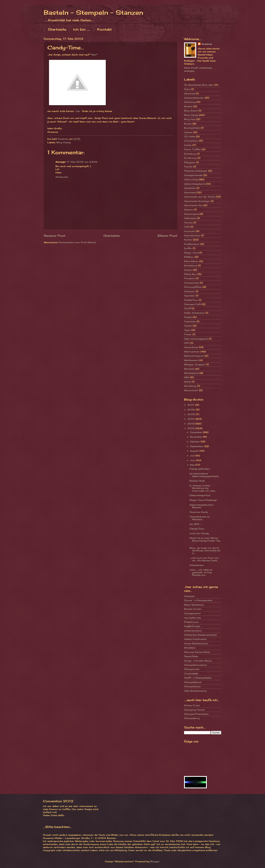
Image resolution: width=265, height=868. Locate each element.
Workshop (190, 386)
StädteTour (191, 300)
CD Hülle (190, 136)
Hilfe (187, 227)
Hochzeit (189, 231)
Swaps (188, 317)
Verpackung (191, 347)
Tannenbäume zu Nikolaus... (200, 518)
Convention (191, 141)
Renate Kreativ (193, 609)
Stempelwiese (192, 686)
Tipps (187, 330)
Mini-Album (191, 261)
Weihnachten (192, 352)
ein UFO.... (195, 524)
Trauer (188, 334)
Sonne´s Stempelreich (198, 600)
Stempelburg (192, 718)
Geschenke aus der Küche (200, 197)
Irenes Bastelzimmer (196, 643)
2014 (191, 419)
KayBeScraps (192, 626)
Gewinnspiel (191, 214)
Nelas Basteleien (194, 605)
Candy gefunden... (200, 469)
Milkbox (189, 257)
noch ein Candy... (200, 533)
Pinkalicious (191, 622)
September (197, 446)
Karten (188, 240)
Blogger (155, 861)
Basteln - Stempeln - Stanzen (93, 13)
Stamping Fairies (194, 710)
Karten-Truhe (192, 705)
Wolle (187, 382)
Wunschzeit (191, 390)
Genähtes (190, 188)
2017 (191, 405)
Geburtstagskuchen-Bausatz (202, 506)
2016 (192, 410)
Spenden (189, 296)
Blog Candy (64, 142)
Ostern (188, 270)
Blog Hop (190, 119)
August (195, 451)
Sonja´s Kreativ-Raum (198, 661)
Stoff (187, 308)
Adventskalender (194, 98)
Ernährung (190, 158)
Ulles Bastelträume (195, 691)
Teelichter (190, 321)
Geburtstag (191, 179)
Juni (193, 460)
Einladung (190, 154)
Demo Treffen (192, 149)
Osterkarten (197, 565)
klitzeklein (190, 648)
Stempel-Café (192, 304)
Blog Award (191, 111)
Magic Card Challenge (203, 500)
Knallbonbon (192, 244)
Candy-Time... (197, 529)
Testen (188, 326)
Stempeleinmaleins (195, 665)
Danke (188, 145)
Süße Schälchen (194, 313)
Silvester (189, 291)
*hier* (94, 55)
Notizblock (191, 265)
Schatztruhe (192, 283)
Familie (188, 167)
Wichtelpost (191, 373)
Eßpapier (190, 162)
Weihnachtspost (194, 356)
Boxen (188, 124)
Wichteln (189, 369)
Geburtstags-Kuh (200, 495)
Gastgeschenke (193, 175)
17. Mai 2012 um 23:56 (82, 162)
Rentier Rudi (197, 481)
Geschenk (190, 192)
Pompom (190, 278)
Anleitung (190, 102)
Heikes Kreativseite (195, 639)
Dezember (196, 432)
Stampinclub (192, 669)
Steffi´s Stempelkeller (198, 678)
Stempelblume (193, 682)
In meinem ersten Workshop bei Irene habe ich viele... (203, 488)
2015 (192, 414)
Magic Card (191, 253)
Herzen (188, 223)
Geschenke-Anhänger (197, 201)
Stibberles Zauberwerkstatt (200, 635)
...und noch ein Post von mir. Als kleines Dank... (204, 559)
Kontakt (104, 29)
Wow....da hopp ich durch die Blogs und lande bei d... (205, 551)
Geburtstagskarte (195, 184)
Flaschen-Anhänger (196, 171)
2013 (191, 424)
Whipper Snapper (195, 364)
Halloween (190, 218)
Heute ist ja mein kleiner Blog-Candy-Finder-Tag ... (205, 541)
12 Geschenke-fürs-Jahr (199, 85)
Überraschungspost (196, 339)
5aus (187, 89)
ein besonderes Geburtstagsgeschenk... (205, 475)
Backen (188, 106)
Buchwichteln (192, 128)
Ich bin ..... (82, 29)
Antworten (62, 177)
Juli (193, 456)
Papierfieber (191, 656)
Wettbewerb (191, 360)
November (196, 437)
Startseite (57, 29)
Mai (193, 465)
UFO (187, 343)
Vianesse (189, 596)
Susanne (207, 44)
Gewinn (189, 210)
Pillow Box (190, 274)
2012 (192, 428)
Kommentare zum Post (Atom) (77, 242)
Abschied (190, 94)
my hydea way (192, 618)
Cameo (188, 132)
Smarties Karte (199, 512)
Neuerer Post (55, 236)
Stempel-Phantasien (196, 714)
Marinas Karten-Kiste (197, 652)
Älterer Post (167, 236)
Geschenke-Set (193, 205)
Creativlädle (191, 674)
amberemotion (193, 631)
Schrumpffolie (193, 287)
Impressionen (192, 235)
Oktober (195, 442)
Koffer (188, 248)
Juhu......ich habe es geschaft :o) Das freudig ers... (201, 572)
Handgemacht (192, 613)
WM (187, 377)
